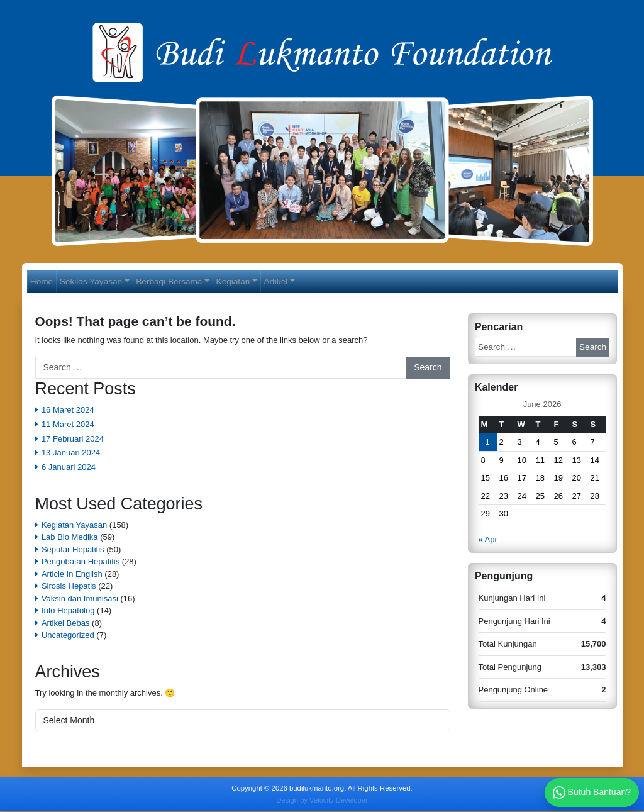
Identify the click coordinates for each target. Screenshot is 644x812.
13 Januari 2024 (71, 453)
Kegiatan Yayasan (74, 526)
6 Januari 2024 (69, 468)
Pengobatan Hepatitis (80, 563)
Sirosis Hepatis (69, 587)
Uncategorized (68, 636)
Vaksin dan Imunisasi (80, 599)
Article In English (72, 575)
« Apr (488, 540)
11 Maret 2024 (68, 425)
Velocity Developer (339, 801)
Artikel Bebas (66, 624)
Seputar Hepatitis (73, 550)
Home (45, 282)
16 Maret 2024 (68, 410)
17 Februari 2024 (73, 439)
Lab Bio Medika (70, 538)
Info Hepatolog (68, 612)
